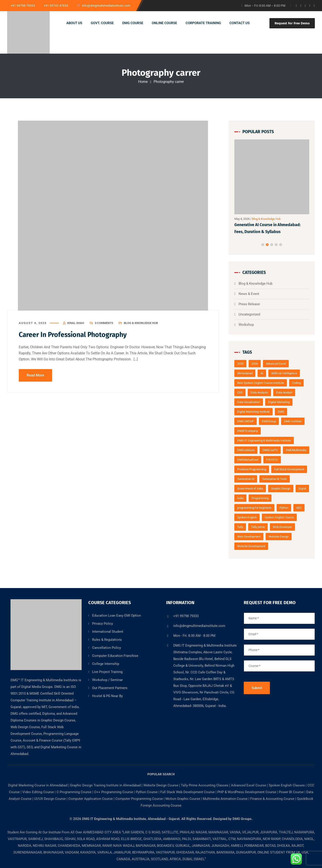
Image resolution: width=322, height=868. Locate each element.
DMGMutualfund (248, 460)
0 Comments (104, 323)
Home (143, 82)
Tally (240, 527)
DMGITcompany (248, 431)
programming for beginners (254, 508)
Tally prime (258, 527)
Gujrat (302, 489)
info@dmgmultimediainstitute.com (199, 626)
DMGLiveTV (270, 450)
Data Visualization (249, 402)
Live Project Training (107, 672)
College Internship (106, 664)
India (240, 498)
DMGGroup (269, 421)
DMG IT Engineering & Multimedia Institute (264, 440)
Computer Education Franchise (115, 656)
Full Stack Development (289, 469)
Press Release (249, 304)
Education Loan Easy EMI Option (117, 616)
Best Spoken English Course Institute (261, 383)
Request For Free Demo (292, 23)
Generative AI (246, 479)
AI (262, 373)
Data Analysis (259, 392)
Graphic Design (281, 489)
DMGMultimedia (296, 450)
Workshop (246, 325)
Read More (35, 375)
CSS (240, 392)
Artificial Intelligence (284, 373)
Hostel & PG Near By (107, 696)
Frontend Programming (252, 469)
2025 (240, 364)
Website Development (251, 546)
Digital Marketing (279, 402)
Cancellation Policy (107, 648)
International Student (108, 632)
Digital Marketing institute (253, 412)
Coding (296, 383)
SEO (299, 508)
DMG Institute (293, 421)
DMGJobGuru (246, 450)
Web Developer (282, 527)
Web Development (249, 537)
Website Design (279, 537)
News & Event (249, 294)
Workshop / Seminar (107, 680)
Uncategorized (249, 314)
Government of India (250, 489)
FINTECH (272, 460)
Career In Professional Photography (73, 335)
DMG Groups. (243, 819)
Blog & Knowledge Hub (141, 323)
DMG (281, 412)
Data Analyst (284, 392)
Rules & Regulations (107, 640)
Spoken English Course (279, 517)
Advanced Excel (276, 364)
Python (284, 508)
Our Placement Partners (110, 688)
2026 (255, 364)
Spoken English (247, 517)
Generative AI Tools (275, 479)
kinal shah (76, 323)
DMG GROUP (246, 421)
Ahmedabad (245, 373)
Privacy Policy (103, 624)
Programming (260, 498)
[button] (263, 245)
